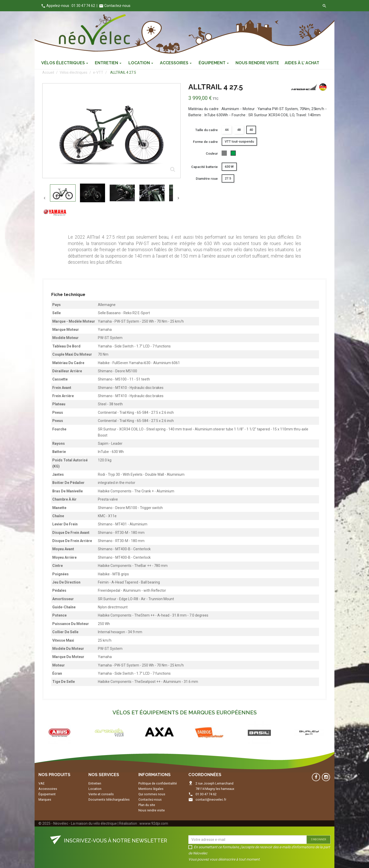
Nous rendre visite (152, 810)
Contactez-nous (115, 6)
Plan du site (147, 805)
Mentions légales (151, 789)
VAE (42, 783)
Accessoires (48, 789)
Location (95, 789)
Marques (45, 800)
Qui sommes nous (152, 794)
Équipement (47, 794)
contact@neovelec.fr (211, 800)
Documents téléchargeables (109, 800)
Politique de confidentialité (158, 783)
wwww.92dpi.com (154, 823)
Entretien (95, 783)
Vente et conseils (101, 794)
